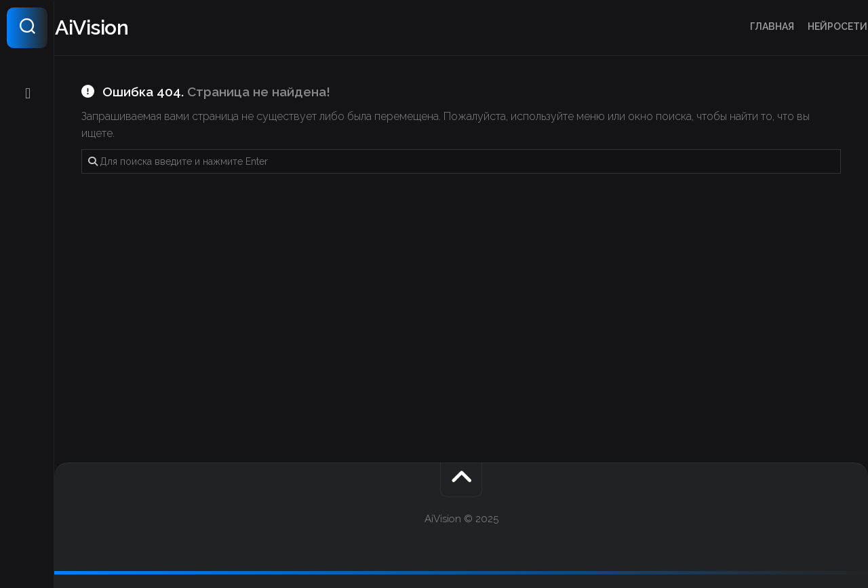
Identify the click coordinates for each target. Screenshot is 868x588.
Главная (746, 26)
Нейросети (811, 26)
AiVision (118, 27)
